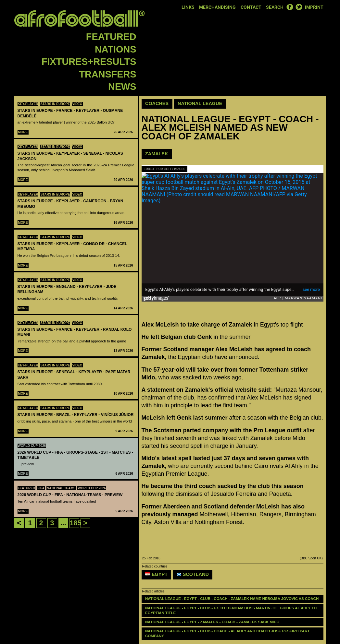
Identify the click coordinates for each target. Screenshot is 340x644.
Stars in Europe (55, 104)
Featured (111, 37)
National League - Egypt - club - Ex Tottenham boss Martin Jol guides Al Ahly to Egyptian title (231, 610)
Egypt (156, 574)
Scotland (193, 574)
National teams (61, 488)
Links (188, 7)
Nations (115, 49)
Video (77, 104)
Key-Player (28, 104)
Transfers (108, 74)
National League (200, 103)
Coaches (157, 103)
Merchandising (217, 7)
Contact (251, 7)
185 (76, 523)
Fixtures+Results (89, 62)
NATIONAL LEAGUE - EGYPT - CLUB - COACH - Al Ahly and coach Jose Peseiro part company (228, 633)
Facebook (290, 7)
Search (275, 7)
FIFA (41, 488)
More (23, 132)
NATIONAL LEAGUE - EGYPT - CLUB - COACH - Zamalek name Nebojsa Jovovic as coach (232, 599)
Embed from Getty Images (165, 169)
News (122, 87)
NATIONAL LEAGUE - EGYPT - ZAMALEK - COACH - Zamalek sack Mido (213, 622)
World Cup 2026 (32, 446)
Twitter (299, 7)
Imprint (314, 7)
